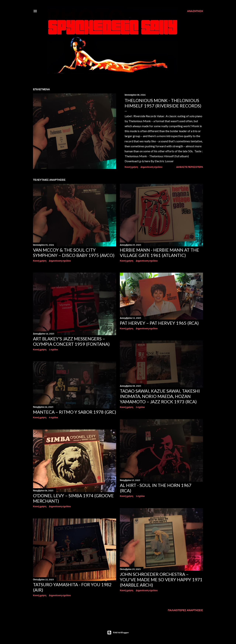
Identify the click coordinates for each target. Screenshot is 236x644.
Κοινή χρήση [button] (131, 167)
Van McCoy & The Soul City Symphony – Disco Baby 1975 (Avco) (74, 253)
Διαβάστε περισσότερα (190, 167)
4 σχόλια (53, 417)
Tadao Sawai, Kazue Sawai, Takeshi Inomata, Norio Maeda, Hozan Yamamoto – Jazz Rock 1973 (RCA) (160, 396)
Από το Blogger (118, 633)
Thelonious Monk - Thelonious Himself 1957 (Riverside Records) (163, 103)
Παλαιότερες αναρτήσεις (185, 610)
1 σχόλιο (53, 350)
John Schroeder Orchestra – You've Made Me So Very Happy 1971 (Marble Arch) (161, 579)
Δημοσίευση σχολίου (151, 167)
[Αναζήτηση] (195, 11)
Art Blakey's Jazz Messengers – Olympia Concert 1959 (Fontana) (71, 341)
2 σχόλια (140, 407)
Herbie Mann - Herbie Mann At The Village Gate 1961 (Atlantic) (159, 253)
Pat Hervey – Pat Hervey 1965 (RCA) (159, 323)
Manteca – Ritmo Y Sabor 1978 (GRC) (75, 412)
